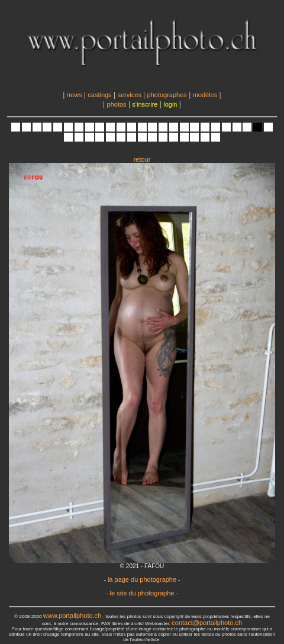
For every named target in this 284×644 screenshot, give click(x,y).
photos (117, 104)
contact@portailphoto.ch (207, 623)
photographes (167, 95)
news (75, 95)
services (129, 95)
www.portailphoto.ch (72, 616)
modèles (205, 95)
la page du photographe (142, 579)
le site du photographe (142, 593)
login (170, 104)
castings (99, 95)
